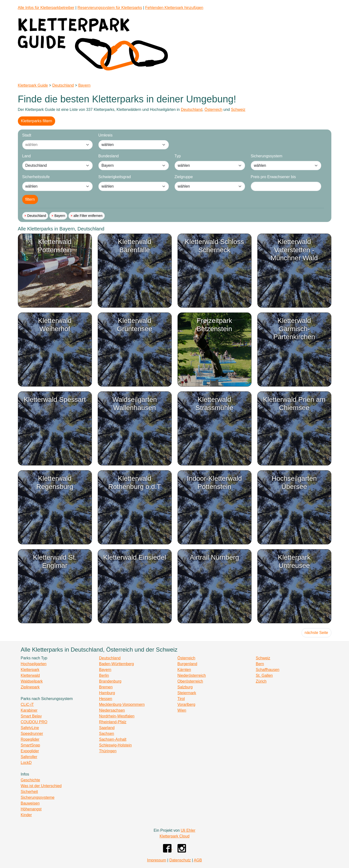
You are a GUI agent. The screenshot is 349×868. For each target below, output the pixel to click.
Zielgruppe (184, 177)
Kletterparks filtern (37, 121)
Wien (182, 710)
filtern (30, 199)
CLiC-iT (27, 704)
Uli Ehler (188, 830)
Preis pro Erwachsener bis (273, 177)
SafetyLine (30, 728)
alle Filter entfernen (88, 216)
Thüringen (108, 751)
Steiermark (187, 693)
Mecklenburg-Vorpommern (122, 704)
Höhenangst (31, 809)
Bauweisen (30, 803)
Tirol (181, 699)
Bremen (106, 687)
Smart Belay (31, 716)
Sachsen (107, 734)
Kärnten (184, 670)
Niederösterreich (192, 675)
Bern (260, 664)
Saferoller (29, 757)
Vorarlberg (186, 704)
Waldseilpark (32, 681)
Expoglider (30, 751)
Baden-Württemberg (117, 664)
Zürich (261, 681)
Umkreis (106, 135)
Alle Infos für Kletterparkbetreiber (46, 8)
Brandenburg (110, 681)
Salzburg (185, 687)
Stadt (27, 135)
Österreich (213, 110)
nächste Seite (316, 633)
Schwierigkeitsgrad (115, 177)
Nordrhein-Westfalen (117, 716)
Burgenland (187, 664)
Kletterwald (30, 675)
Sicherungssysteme (38, 797)
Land (27, 156)
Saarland (107, 728)
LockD (26, 763)
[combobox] (53, 145)
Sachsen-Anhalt (113, 739)
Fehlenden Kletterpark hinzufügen (174, 8)
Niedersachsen (112, 710)
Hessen (106, 699)
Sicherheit (29, 792)
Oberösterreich (190, 681)
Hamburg (107, 693)
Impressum (157, 860)
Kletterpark (30, 670)
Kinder (26, 815)
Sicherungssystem (267, 156)
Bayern (84, 85)
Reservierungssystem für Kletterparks (110, 8)
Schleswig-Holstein (115, 745)
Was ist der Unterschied (41, 786)
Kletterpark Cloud (175, 836)
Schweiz (238, 110)
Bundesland (109, 156)
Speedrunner (32, 734)
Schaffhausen (268, 670)
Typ (178, 156)
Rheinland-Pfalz (113, 722)
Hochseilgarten (34, 664)
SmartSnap (30, 745)
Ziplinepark (30, 687)
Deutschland (63, 85)
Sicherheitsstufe (36, 177)
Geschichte (30, 780)
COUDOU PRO (34, 722)
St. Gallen (264, 675)
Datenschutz (180, 860)
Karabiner (29, 710)
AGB (198, 860)
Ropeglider (30, 739)
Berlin (104, 675)
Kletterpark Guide (33, 85)
